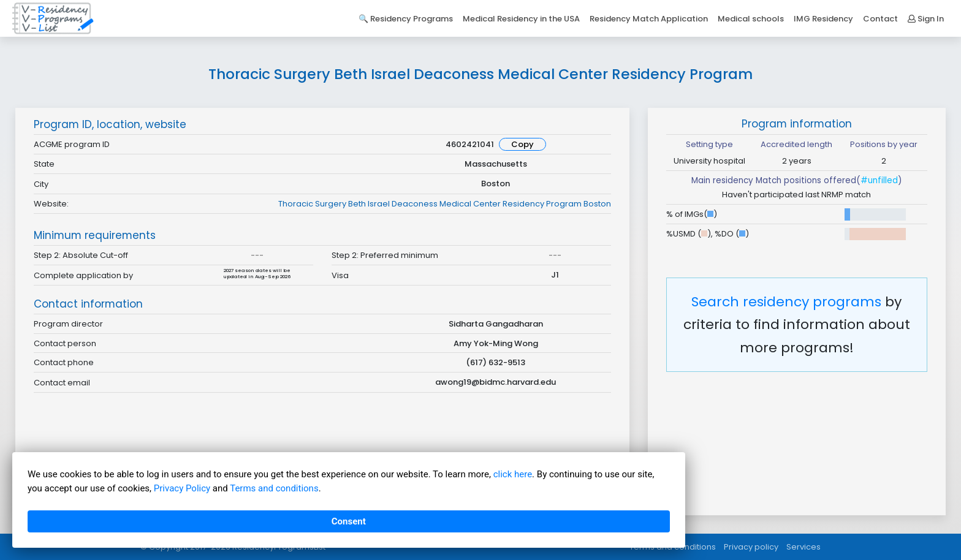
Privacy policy (787, 547)
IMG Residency (823, 19)
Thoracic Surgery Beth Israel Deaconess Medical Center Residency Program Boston (445, 204)
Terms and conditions (709, 547)
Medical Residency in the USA (521, 19)
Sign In (926, 19)
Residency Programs (412, 19)
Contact (880, 19)
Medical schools (751, 19)
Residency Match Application (649, 19)
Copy (522, 144)
